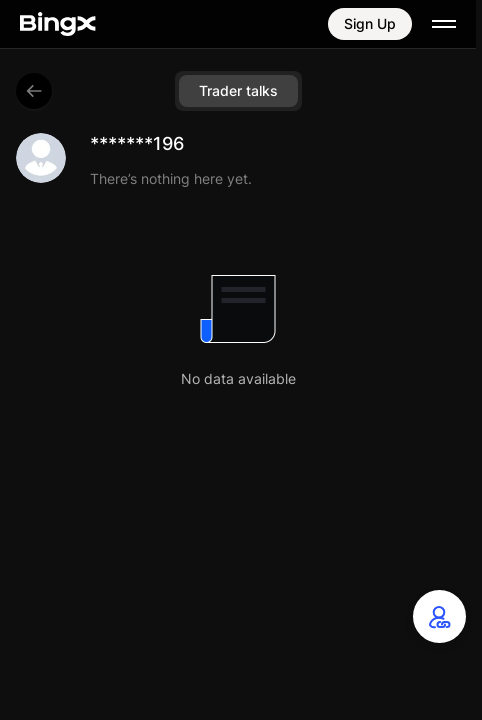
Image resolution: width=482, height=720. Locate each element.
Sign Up (370, 23)
